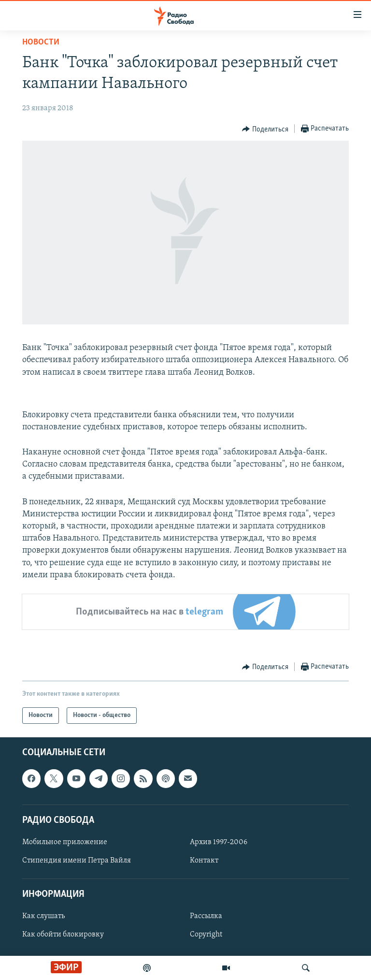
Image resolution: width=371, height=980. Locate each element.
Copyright (206, 935)
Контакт (204, 861)
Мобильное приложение (65, 842)
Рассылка (206, 916)
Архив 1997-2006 (219, 842)
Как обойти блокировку (63, 935)
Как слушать (43, 916)
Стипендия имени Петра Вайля (77, 861)
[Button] (265, 129)
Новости (41, 42)
